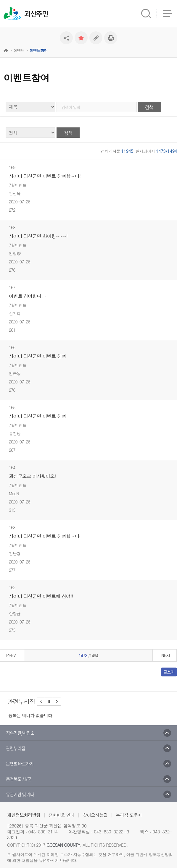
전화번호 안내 (62, 815)
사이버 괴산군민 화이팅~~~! (38, 236)
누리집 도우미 (129, 815)
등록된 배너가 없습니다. (31, 715)
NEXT (166, 655)
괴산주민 (36, 14)
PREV (11, 655)
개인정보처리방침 (24, 815)
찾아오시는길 (95, 815)
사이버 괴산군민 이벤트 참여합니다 (44, 536)
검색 (149, 107)
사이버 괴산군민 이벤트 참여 (37, 356)
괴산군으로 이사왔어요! (32, 476)
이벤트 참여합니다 (27, 296)
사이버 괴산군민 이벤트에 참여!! (41, 596)
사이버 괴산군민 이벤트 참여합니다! (45, 176)
